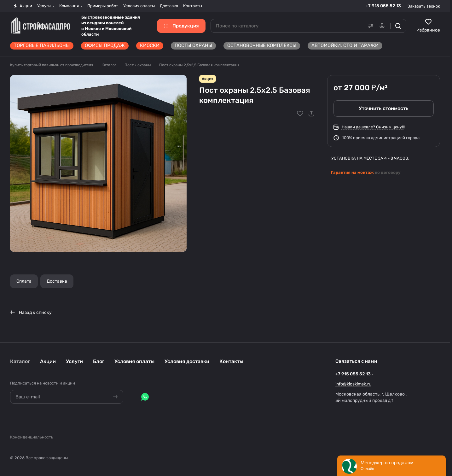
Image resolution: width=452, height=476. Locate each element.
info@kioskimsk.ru (353, 384)
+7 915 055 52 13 (383, 6)
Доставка (57, 281)
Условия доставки (187, 361)
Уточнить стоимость (384, 108)
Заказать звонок (424, 6)
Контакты (231, 361)
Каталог (20, 361)
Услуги (74, 361)
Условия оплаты (134, 361)
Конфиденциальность (32, 437)
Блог (99, 361)
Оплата (24, 281)
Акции (48, 361)
